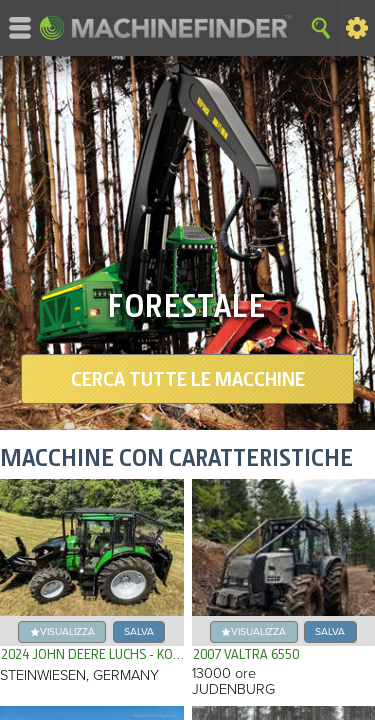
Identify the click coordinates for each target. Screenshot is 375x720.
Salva (139, 631)
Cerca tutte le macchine (188, 379)
